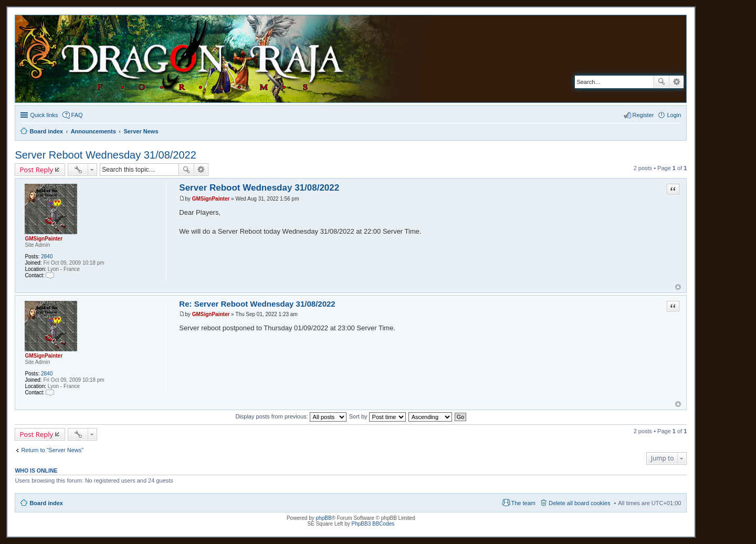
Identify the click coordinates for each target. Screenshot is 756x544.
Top (678, 287)
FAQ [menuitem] (77, 115)
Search (661, 82)
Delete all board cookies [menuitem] (579, 503)
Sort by (377, 416)
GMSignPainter (44, 239)
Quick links (44, 115)
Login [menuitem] (674, 115)
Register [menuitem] (643, 115)
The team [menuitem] (523, 503)
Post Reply (36, 170)
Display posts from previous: (291, 416)
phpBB (324, 518)
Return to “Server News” (52, 450)
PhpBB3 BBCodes (373, 524)
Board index (46, 503)
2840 (47, 257)
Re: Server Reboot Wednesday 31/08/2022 (257, 304)
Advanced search (676, 82)
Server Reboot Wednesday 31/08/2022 (105, 155)
